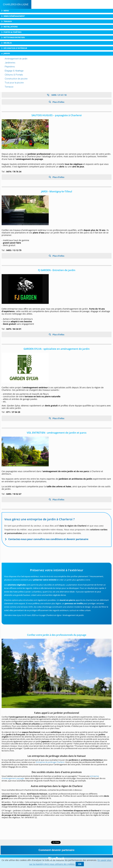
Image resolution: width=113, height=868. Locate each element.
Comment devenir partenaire (56, 850)
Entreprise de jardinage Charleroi (50, 762)
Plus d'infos (58, 102)
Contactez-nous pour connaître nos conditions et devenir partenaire (48, 539)
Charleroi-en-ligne (16, 4)
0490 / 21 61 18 (57, 95)
